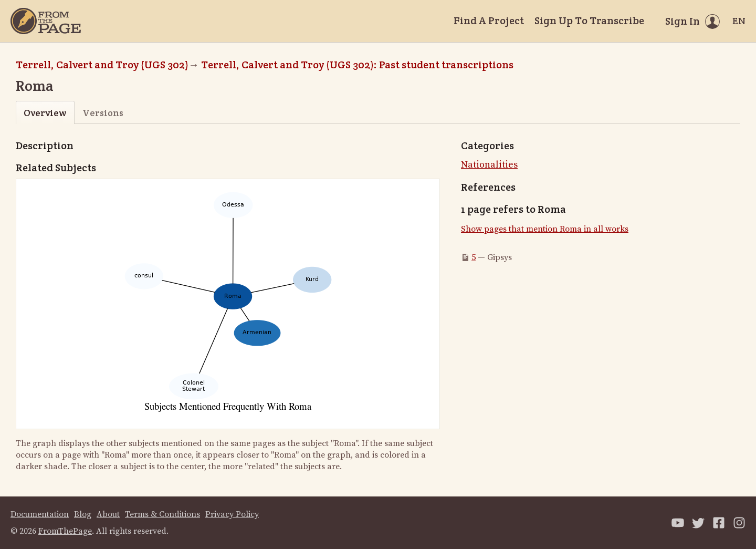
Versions (103, 113)
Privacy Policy (232, 514)
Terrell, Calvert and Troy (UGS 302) (102, 65)
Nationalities (489, 165)
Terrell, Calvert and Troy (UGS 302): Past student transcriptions (357, 65)
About (108, 514)
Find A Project (489, 20)
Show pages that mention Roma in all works (545, 229)
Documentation (40, 514)
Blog (83, 514)
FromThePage (65, 531)
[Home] (46, 21)
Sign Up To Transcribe (589, 20)
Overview (45, 113)
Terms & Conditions (162, 514)
